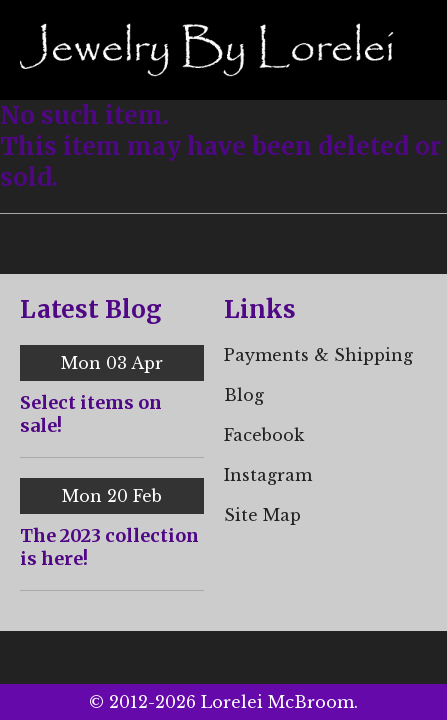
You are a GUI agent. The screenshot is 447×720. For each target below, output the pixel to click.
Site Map (262, 515)
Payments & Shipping (318, 355)
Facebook (264, 435)
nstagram (271, 475)
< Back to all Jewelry (88, 244)
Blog (244, 395)
